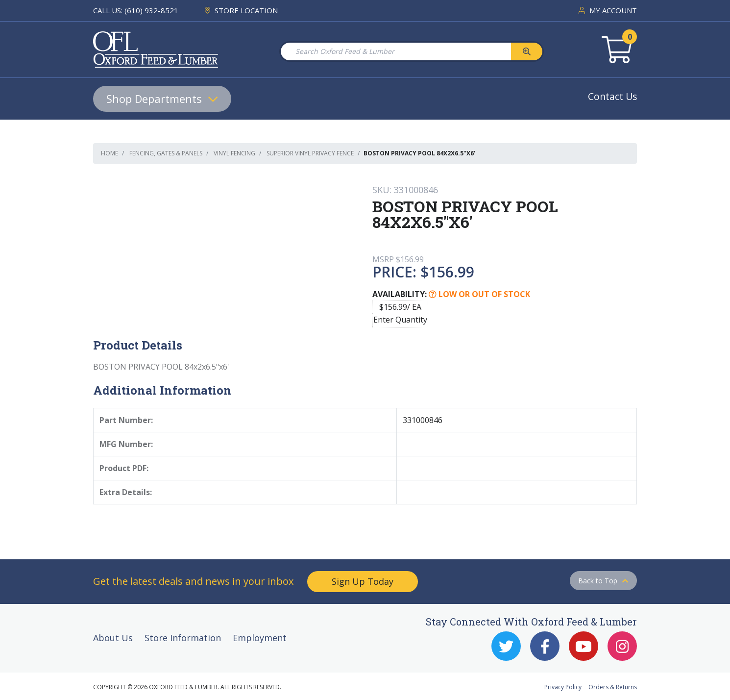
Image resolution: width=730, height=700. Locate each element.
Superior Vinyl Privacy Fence (310, 153)
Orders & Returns (613, 687)
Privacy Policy (563, 687)
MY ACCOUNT (608, 10)
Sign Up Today (363, 581)
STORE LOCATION (241, 10)
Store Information (183, 638)
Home (109, 153)
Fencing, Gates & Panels (166, 153)
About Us (113, 638)
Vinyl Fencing (234, 153)
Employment (260, 638)
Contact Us (612, 96)
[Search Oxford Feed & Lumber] (395, 51)
